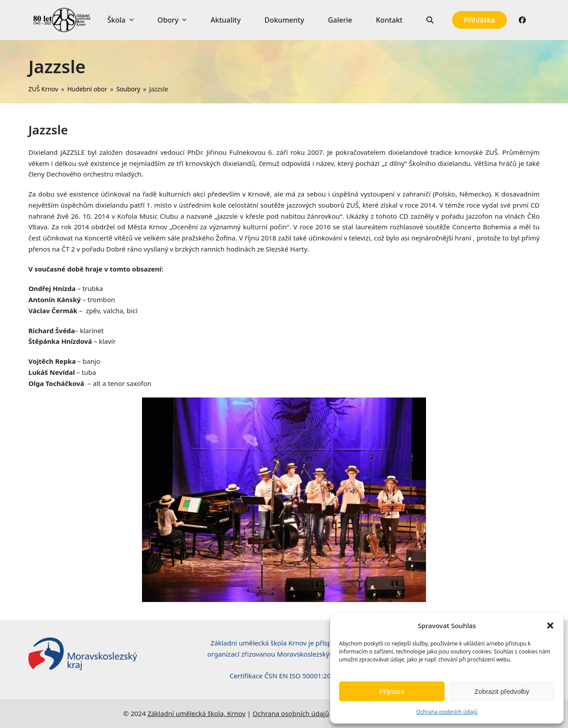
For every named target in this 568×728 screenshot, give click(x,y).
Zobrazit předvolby (502, 691)
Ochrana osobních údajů (447, 712)
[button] (550, 626)
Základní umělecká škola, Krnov (196, 713)
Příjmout (392, 691)
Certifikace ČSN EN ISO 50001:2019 (284, 676)
